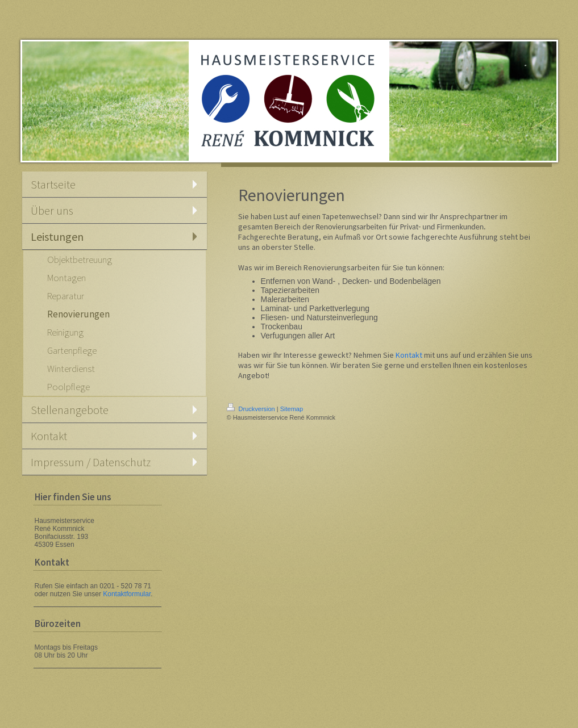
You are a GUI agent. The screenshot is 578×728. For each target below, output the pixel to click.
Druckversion (252, 409)
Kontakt (409, 355)
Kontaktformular (127, 594)
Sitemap (292, 409)
